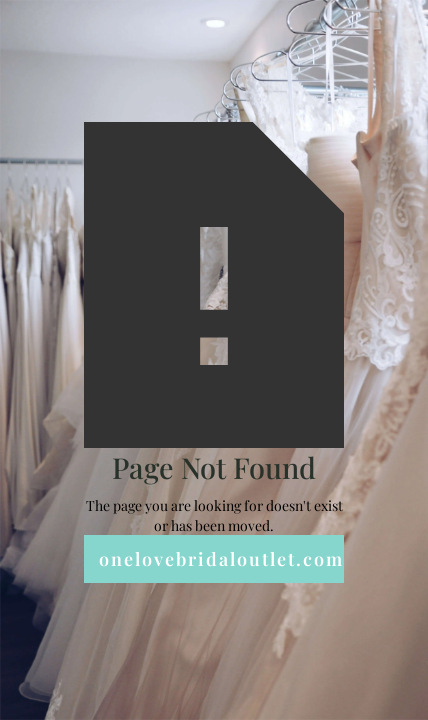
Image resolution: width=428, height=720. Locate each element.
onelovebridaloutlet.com (221, 559)
